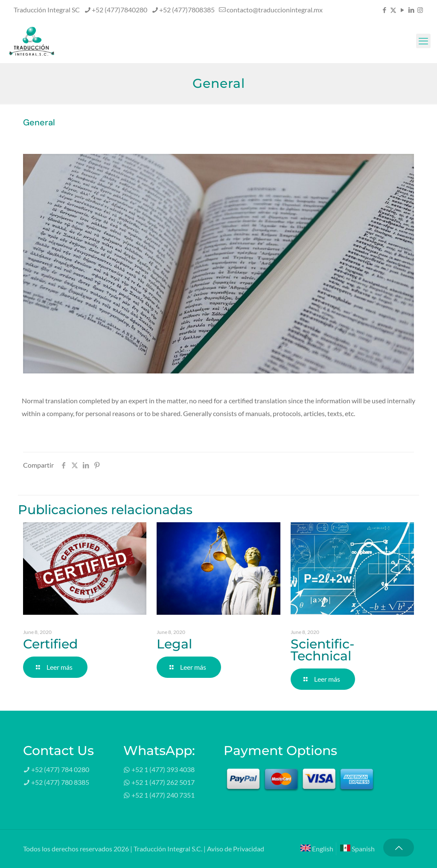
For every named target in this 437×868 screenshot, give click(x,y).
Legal (174, 644)
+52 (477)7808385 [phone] (187, 10)
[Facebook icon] (384, 10)
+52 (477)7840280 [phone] (119, 10)
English (317, 849)
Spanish (357, 849)
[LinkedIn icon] (411, 10)
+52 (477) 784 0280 (60, 769)
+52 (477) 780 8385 (60, 782)
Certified (50, 644)
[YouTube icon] (402, 10)
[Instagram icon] (420, 10)
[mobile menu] (423, 41)
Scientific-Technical (322, 650)
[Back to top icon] (399, 848)
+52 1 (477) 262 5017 (163, 782)
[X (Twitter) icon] (393, 10)
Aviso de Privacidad (236, 849)
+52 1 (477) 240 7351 (163, 795)
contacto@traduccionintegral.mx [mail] (275, 10)
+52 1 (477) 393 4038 (163, 769)
